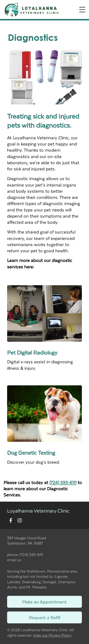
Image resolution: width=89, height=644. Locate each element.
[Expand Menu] (82, 10)
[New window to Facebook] (11, 521)
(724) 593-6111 (63, 482)
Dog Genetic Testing (31, 453)
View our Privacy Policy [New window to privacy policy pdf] (52, 635)
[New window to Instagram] (20, 521)
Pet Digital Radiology (32, 352)
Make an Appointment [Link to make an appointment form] (44, 602)
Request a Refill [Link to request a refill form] (45, 617)
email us (14, 560)
